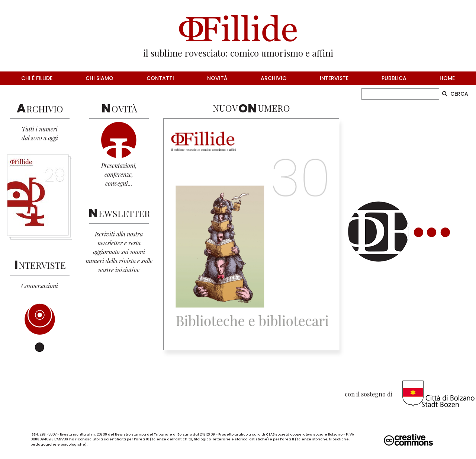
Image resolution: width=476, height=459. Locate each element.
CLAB (270, 434)
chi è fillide (37, 78)
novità (217, 78)
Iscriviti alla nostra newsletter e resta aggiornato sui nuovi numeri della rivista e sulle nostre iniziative (119, 252)
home (447, 78)
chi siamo (99, 78)
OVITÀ (119, 109)
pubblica (394, 78)
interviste (334, 78)
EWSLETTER (119, 213)
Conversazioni (40, 286)
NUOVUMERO (251, 108)
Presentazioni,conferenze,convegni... (119, 174)
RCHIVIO (40, 109)
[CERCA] (400, 94)
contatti (160, 78)
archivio (274, 78)
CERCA (455, 94)
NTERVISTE (40, 265)
